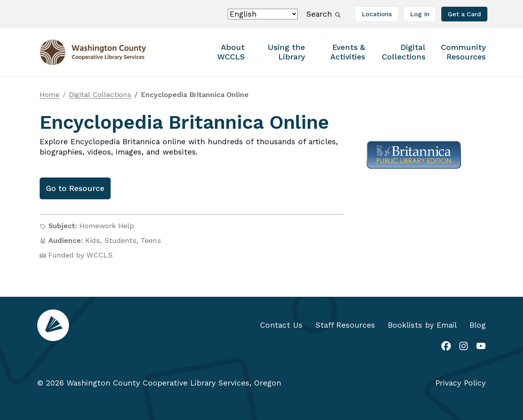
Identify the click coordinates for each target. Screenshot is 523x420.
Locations (377, 14)
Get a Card (464, 14)
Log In (420, 14)
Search (325, 14)
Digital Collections (404, 52)
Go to (75, 188)
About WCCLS (231, 52)
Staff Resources (345, 325)
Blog (478, 325)
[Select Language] (263, 14)
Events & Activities (348, 52)
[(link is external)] (446, 347)
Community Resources (463, 52)
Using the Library (286, 52)
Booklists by (422, 325)
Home (50, 94)
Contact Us (281, 325)
